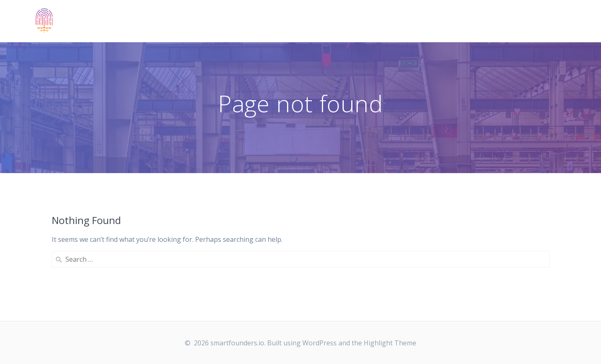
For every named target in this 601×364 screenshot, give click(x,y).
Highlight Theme (390, 343)
